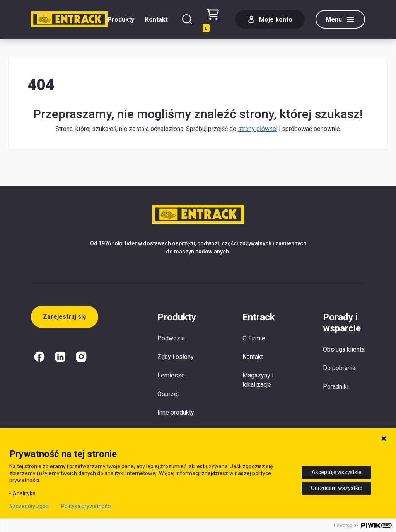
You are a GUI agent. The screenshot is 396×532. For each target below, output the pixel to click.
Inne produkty (176, 412)
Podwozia (171, 338)
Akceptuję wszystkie (337, 472)
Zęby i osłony (176, 357)
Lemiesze (171, 375)
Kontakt (156, 20)
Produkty (121, 20)
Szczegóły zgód (29, 506)
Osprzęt (168, 394)
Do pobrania (339, 368)
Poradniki (336, 387)
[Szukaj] (187, 19)
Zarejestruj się (65, 317)
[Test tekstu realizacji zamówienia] (215, 20)
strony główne (257, 129)
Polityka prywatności (86, 506)
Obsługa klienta (344, 349)
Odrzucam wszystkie (337, 488)
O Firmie (254, 338)
